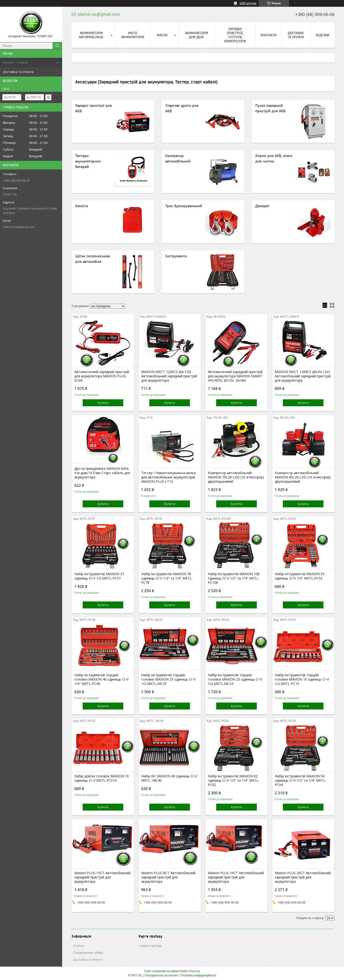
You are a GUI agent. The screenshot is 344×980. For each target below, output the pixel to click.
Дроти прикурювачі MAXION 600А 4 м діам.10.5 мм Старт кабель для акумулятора (102, 473)
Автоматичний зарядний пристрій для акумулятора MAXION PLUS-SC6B (102, 376)
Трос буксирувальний (184, 206)
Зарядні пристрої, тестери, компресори (235, 35)
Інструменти (176, 256)
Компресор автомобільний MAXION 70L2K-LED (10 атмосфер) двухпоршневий (236, 477)
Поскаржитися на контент (161, 975)
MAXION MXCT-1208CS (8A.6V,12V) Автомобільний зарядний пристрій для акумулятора (303, 376)
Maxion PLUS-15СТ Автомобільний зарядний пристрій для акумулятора (102, 877)
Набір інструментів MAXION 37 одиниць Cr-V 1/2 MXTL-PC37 (99, 576)
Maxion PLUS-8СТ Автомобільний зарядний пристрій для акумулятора (168, 877)
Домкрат (262, 206)
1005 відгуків (248, 3)
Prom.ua (194, 971)
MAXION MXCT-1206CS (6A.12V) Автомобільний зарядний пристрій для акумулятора (169, 376)
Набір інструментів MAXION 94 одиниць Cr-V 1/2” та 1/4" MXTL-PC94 (301, 780)
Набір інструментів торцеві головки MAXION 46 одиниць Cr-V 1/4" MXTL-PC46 (101, 679)
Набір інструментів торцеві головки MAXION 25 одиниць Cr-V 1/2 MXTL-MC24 (235, 679)
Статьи (79, 946)
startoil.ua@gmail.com (19, 227)
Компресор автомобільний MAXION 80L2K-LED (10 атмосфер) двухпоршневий (303, 477)
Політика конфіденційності (199, 975)
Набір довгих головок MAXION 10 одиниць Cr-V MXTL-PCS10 (102, 778)
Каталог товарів (15, 62)
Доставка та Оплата (296, 35)
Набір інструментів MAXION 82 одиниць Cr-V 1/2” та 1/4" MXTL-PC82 (234, 780)
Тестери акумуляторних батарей (88, 161)
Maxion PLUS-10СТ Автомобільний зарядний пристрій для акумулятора (236, 877)
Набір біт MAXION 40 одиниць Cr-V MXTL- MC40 (169, 778)
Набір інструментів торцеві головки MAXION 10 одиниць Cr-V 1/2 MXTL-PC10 (302, 679)
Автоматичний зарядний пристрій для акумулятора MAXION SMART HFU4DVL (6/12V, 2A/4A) (235, 376)
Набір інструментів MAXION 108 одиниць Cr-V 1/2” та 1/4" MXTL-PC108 (234, 578)
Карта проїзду (151, 946)
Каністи (82, 206)
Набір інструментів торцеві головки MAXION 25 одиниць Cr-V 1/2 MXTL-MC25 (168, 679)
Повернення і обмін (88, 953)
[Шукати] (57, 46)
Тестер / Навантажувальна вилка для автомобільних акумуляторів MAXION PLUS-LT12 (168, 477)
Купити (103, 403)
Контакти (269, 35)
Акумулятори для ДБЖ (196, 35)
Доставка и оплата (88, 959)
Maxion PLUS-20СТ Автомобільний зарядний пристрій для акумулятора (303, 877)
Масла (162, 35)
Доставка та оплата (18, 72)
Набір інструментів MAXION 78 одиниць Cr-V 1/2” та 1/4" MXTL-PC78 (167, 578)
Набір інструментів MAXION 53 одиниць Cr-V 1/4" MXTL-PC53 (300, 576)
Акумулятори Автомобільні (91, 35)
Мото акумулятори (133, 35)
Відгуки (322, 35)
